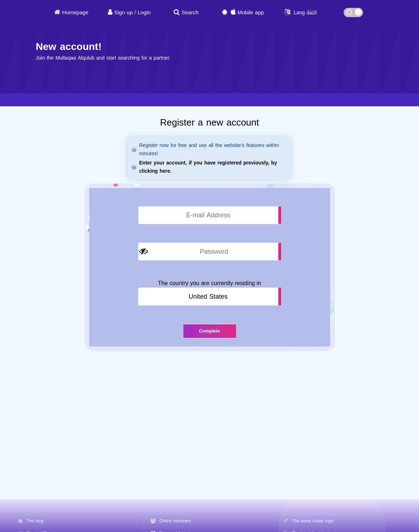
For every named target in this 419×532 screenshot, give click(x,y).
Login (144, 12)
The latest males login (313, 521)
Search (190, 12)
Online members (175, 521)
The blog (35, 521)
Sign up (124, 12)
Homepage (75, 12)
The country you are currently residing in (209, 283)
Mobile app (251, 12)
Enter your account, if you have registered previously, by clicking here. (208, 167)
